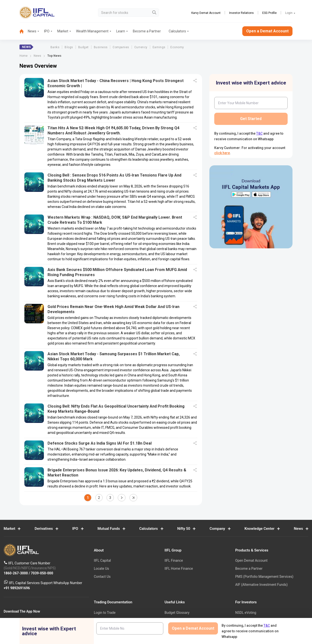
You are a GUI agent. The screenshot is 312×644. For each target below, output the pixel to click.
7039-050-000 (42, 573)
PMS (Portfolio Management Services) (264, 577)
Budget (83, 47)
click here (222, 153)
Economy (177, 47)
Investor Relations (241, 13)
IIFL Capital (102, 561)
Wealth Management (92, 31)
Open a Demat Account (267, 31)
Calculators (177, 31)
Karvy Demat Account (206, 13)
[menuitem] (24, 31)
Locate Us (101, 569)
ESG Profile (269, 13)
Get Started (251, 119)
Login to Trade (105, 613)
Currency (141, 47)
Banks (55, 47)
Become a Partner (147, 31)
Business (101, 47)
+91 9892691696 (17, 588)
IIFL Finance (174, 561)
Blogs (69, 47)
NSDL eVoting (246, 613)
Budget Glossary (177, 613)
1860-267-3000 (16, 573)
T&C (259, 133)
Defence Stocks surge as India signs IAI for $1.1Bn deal (100, 443)
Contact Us (102, 577)
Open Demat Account (251, 561)
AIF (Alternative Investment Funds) (261, 585)
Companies (121, 47)
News (32, 31)
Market (63, 31)
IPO (47, 31)
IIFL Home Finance (179, 569)
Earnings (159, 47)
